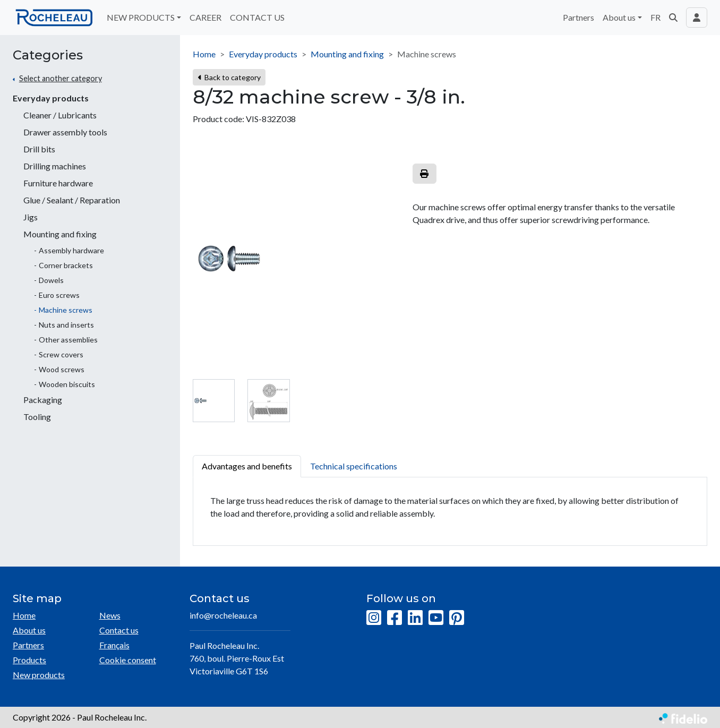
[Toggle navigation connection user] (697, 18)
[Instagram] (374, 618)
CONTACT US (257, 17)
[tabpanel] (450, 512)
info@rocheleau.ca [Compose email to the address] (223, 615)
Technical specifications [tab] (354, 466)
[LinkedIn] (415, 618)
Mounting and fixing (347, 54)
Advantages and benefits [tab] (247, 466)
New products (39, 675)
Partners (578, 17)
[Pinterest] (457, 618)
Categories (48, 55)
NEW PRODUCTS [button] (141, 17)
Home (204, 54)
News (110, 615)
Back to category (229, 77)
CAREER (205, 17)
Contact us (119, 630)
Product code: (218, 119)
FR (655, 17)
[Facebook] (395, 618)
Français (114, 645)
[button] (673, 18)
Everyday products (51, 98)
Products (29, 660)
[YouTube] (436, 618)
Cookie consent (128, 660)
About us (29, 630)
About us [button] (619, 17)
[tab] (214, 401)
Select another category (61, 78)
